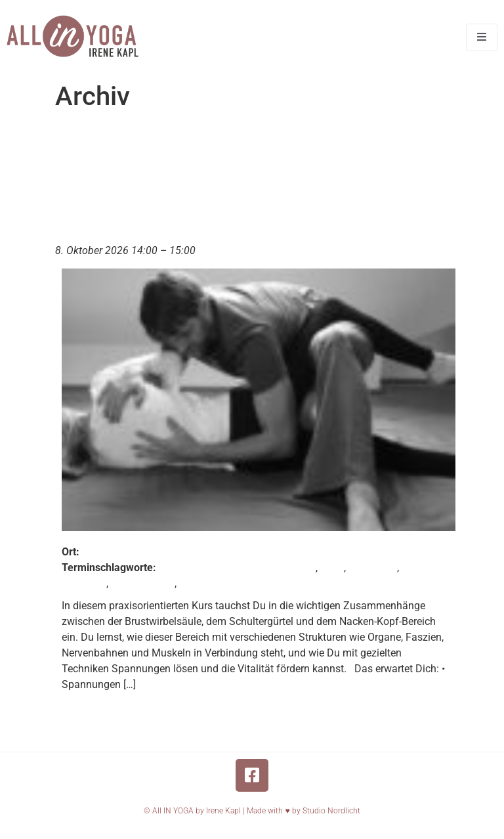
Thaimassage (143, 583)
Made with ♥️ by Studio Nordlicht (303, 811)
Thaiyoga (201, 583)
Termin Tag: (176, 135)
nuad (332, 568)
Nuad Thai (373, 568)
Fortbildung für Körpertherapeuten (237, 568)
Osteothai (84, 583)
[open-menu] (482, 37)
